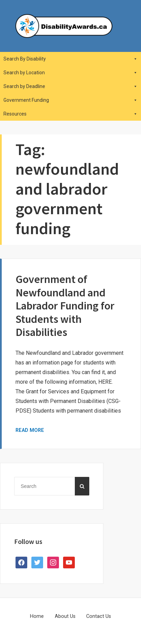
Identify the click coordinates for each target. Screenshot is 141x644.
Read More (30, 430)
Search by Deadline (70, 86)
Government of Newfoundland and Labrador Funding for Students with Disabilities (65, 306)
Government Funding (70, 100)
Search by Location (70, 73)
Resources (70, 114)
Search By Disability (70, 59)
